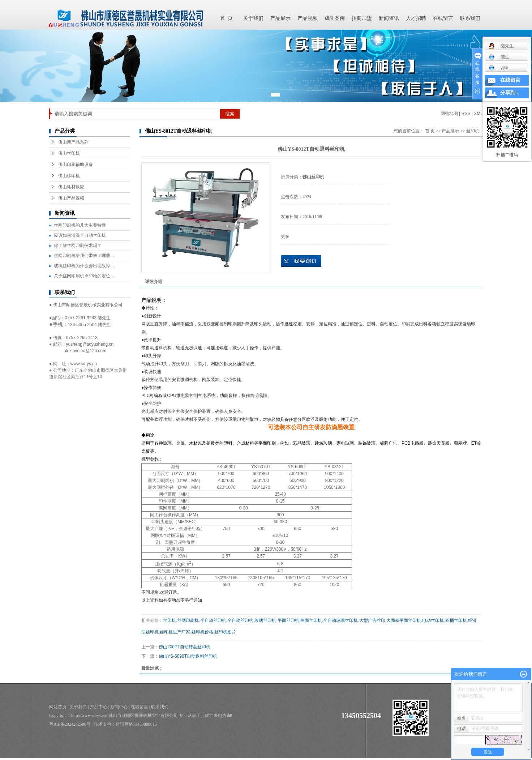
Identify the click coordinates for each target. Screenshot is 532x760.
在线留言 (443, 18)
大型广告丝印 (372, 620)
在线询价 (301, 261)
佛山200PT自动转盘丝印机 (185, 647)
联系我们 (470, 18)
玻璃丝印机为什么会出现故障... (84, 266)
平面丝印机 (288, 620)
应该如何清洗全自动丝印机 (80, 235)
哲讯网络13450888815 (136, 724)
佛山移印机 (69, 176)
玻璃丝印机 (265, 620)
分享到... (510, 93)
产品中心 (99, 707)
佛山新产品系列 (73, 142)
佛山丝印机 (69, 153)
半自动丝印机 (213, 620)
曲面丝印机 (311, 620)
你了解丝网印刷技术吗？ (78, 245)
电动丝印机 (433, 620)
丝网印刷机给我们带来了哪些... (84, 256)
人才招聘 (416, 18)
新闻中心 (119, 707)
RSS (466, 114)
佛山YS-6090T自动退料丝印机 (188, 656)
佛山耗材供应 (71, 187)
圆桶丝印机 (456, 620)
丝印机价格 (202, 632)
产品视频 (308, 18)
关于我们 (253, 18)
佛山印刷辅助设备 (76, 165)
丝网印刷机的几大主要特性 (80, 225)
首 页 (226, 18)
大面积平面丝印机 (404, 620)
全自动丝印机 (240, 620)
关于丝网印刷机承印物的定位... (84, 276)
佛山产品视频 (71, 198)
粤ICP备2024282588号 (70, 724)
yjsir (498, 68)
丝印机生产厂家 (175, 632)
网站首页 (58, 707)
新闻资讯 (389, 18)
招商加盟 (362, 18)
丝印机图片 (225, 632)
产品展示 (280, 18)
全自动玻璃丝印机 (340, 620)
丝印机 (170, 620)
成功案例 (335, 18)
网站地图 (449, 114)
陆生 (499, 57)
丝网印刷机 (188, 620)
